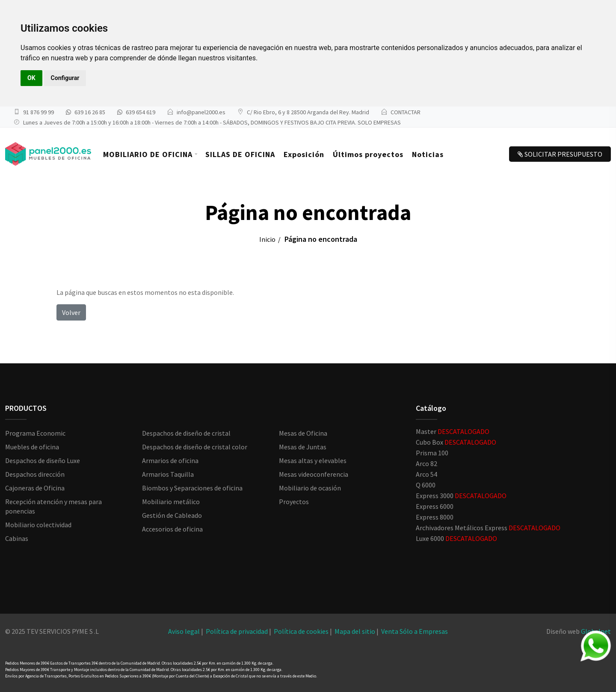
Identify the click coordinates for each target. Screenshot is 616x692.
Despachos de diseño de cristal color (195, 447)
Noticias (428, 154)
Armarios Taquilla (168, 474)
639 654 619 (141, 112)
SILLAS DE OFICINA (240, 154)
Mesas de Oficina (303, 433)
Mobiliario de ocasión (310, 488)
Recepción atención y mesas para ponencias (53, 506)
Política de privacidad (237, 631)
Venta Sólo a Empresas (415, 631)
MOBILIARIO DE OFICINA (148, 154)
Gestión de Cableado (172, 515)
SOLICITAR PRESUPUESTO (560, 154)
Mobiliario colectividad (38, 525)
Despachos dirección (35, 474)
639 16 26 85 (90, 112)
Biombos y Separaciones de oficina (192, 488)
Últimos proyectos (368, 154)
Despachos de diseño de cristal (186, 433)
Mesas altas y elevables (313, 460)
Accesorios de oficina (172, 529)
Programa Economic (35, 433)
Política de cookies (301, 631)
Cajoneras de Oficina (35, 488)
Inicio (267, 239)
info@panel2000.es (201, 112)
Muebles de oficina (32, 447)
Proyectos (294, 502)
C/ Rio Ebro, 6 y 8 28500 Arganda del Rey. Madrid (308, 112)
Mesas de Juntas (303, 447)
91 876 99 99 (38, 112)
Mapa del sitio (355, 631)
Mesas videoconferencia (314, 474)
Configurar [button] (65, 78)
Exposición (304, 154)
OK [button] (31, 78)
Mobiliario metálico (171, 502)
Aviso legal (184, 631)
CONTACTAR (406, 112)
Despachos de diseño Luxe (43, 460)
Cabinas (17, 538)
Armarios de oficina (170, 460)
